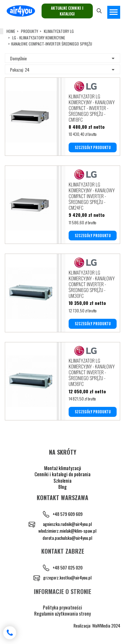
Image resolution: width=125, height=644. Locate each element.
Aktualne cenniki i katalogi (67, 11)
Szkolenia (63, 480)
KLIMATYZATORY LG (59, 31)
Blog (63, 487)
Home (11, 31)
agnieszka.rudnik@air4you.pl (67, 524)
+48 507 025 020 (67, 567)
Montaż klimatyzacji (63, 468)
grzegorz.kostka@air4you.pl (67, 577)
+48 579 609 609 (67, 514)
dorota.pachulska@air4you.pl (67, 538)
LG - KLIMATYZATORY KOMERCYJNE (39, 38)
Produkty (29, 31)
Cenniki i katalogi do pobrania (63, 474)
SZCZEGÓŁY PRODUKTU (93, 147)
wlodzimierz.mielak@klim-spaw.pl (67, 531)
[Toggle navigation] (114, 12)
